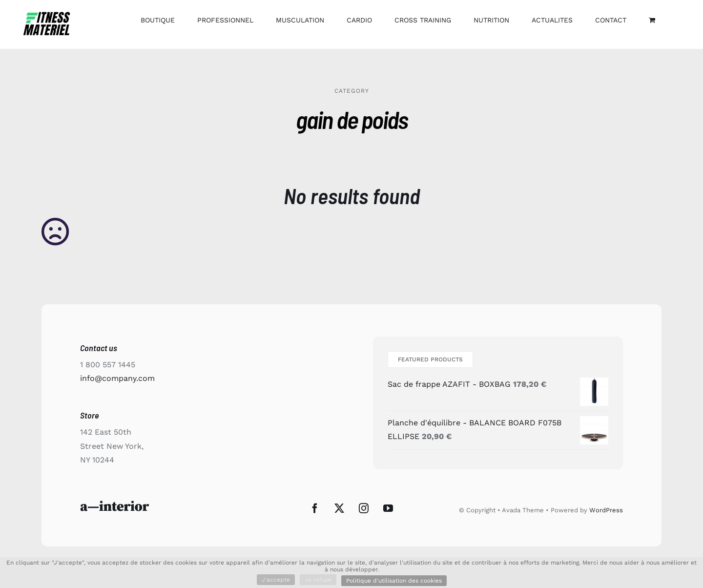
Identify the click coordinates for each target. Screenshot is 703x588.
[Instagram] (364, 508)
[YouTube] (388, 508)
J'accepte (276, 580)
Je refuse (318, 580)
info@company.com (117, 378)
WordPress (606, 510)
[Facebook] (315, 508)
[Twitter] (339, 508)
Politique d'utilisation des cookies (394, 581)
